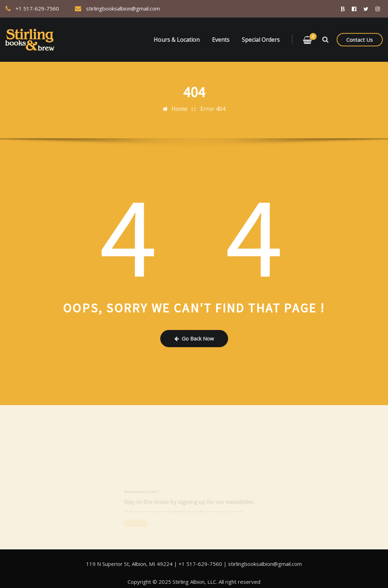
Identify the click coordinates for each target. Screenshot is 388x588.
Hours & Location (177, 40)
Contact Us (360, 40)
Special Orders (261, 40)
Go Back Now (194, 338)
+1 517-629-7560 (37, 8)
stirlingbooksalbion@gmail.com (123, 8)
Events (221, 40)
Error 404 (213, 107)
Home (179, 107)
